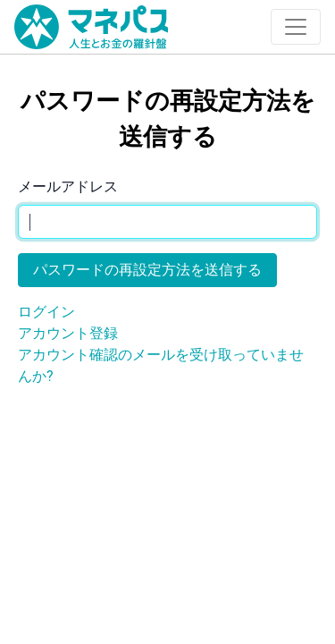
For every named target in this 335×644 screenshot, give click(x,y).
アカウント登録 (68, 333)
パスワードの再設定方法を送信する (147, 270)
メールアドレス (68, 186)
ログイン (46, 312)
